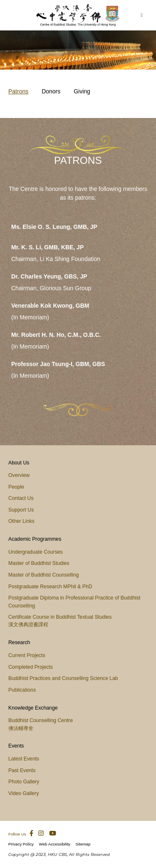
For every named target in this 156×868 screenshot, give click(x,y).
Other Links (21, 521)
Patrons (18, 91)
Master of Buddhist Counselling (44, 575)
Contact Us (21, 498)
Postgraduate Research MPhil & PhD (50, 587)
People (16, 487)
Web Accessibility (55, 844)
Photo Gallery (24, 782)
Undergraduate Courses (36, 552)
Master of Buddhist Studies (39, 563)
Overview (19, 475)
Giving (82, 91)
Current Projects (27, 655)
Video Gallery (24, 793)
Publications (22, 690)
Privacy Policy (21, 844)
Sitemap (83, 844)
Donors (51, 91)
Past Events (22, 770)
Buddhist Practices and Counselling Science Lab (63, 678)
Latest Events (24, 759)
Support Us (21, 510)
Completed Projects (31, 667)
